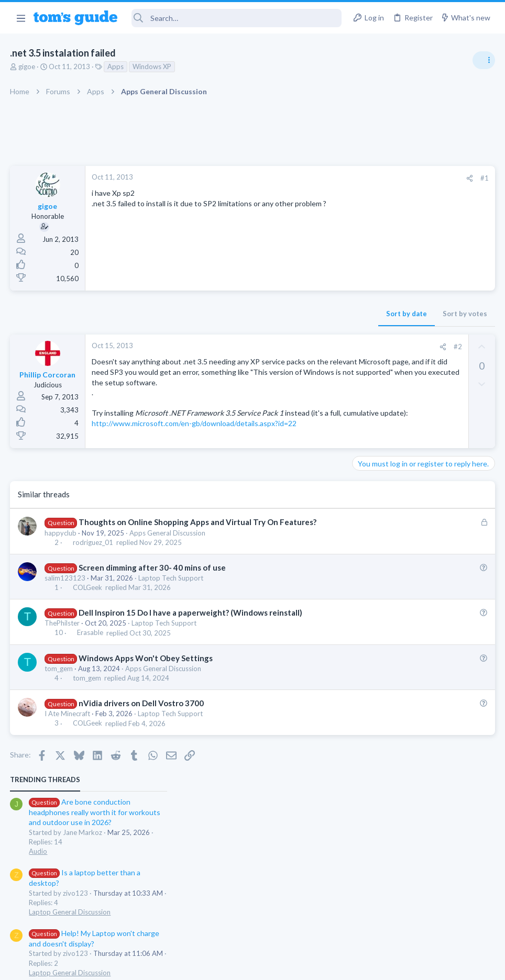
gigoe (27, 66)
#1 (316, 178)
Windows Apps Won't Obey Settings (146, 703)
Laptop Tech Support (171, 623)
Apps (116, 66)
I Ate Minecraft (68, 759)
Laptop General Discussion (397, 304)
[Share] (301, 178)
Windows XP (152, 66)
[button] (21, 18)
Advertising (140, 965)
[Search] (237, 18)
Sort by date (238, 314)
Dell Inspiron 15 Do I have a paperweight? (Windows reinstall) (190, 658)
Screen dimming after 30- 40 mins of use (152, 612)
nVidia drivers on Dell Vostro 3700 (141, 748)
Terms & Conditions (352, 965)
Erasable (90, 677)
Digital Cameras (381, 516)
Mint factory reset (402, 385)
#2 (290, 347)
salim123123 (65, 623)
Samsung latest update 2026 (420, 436)
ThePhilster (63, 668)
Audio (365, 243)
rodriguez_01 (93, 587)
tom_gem (59, 714)
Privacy (279, 965)
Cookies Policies (213, 965)
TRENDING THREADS (372, 171)
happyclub (61, 577)
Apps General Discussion (168, 577)
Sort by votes (297, 314)
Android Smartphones (390, 415)
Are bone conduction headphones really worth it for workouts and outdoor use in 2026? (422, 204)
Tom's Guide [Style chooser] (420, 922)
